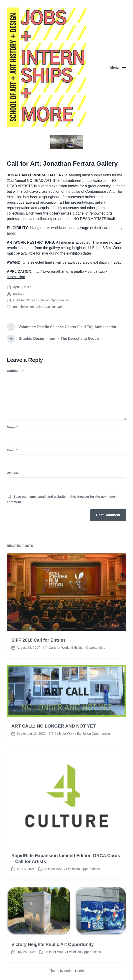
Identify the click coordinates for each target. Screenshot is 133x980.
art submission (23, 307)
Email (12, 450)
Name (12, 427)
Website (13, 473)
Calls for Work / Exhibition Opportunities (41, 300)
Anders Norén (74, 971)
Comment (15, 371)
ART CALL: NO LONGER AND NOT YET (54, 749)
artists (40, 307)
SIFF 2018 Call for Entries (39, 663)
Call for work (55, 307)
